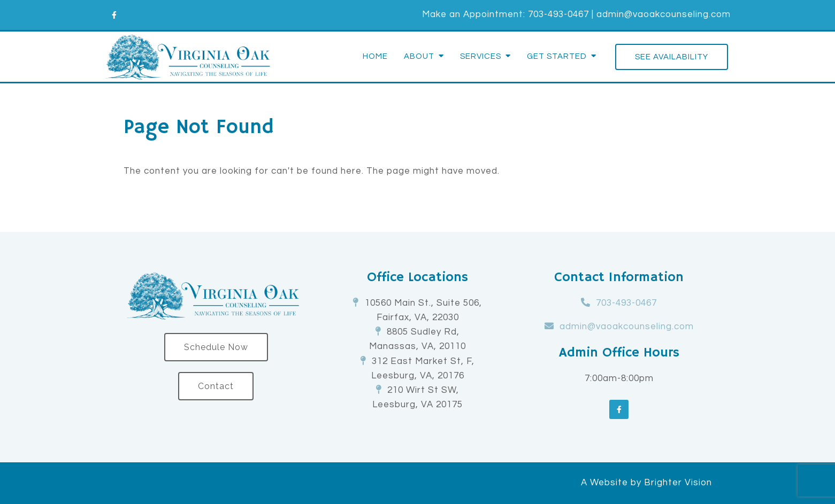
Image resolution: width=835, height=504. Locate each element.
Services (481, 56)
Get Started (557, 56)
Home (375, 56)
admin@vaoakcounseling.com (664, 14)
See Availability (672, 57)
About (419, 56)
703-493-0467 (558, 14)
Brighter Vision (678, 483)
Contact (216, 386)
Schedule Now (216, 347)
